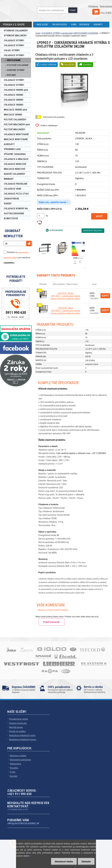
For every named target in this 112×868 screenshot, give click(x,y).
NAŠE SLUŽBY (42, 25)
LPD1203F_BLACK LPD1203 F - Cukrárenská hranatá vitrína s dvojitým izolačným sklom (65, 296)
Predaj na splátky (17, 731)
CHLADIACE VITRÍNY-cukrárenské (57, 33)
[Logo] (23, 10)
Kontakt (14, 776)
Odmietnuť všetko (64, 861)
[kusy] (41, 216)
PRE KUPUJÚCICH (60, 25)
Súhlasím (86, 861)
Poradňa (14, 768)
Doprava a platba (18, 755)
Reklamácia (15, 764)
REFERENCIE (84, 25)
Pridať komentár (52, 622)
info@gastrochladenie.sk (23, 823)
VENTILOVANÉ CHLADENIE (86, 33)
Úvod (38, 33)
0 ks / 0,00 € (106, 12)
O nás (13, 772)
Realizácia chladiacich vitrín (22, 735)
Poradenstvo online (19, 719)
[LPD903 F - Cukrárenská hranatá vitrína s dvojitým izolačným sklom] (74, 69)
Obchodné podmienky (20, 760)
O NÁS (74, 25)
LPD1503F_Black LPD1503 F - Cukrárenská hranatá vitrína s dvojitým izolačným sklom (65, 310)
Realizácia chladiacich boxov (23, 739)
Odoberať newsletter (13, 233)
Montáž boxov (16, 727)
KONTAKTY (98, 25)
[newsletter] (29, 243)
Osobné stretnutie (18, 723)
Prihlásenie (93, 6)
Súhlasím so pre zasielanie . (17, 257)
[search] (74, 10)
